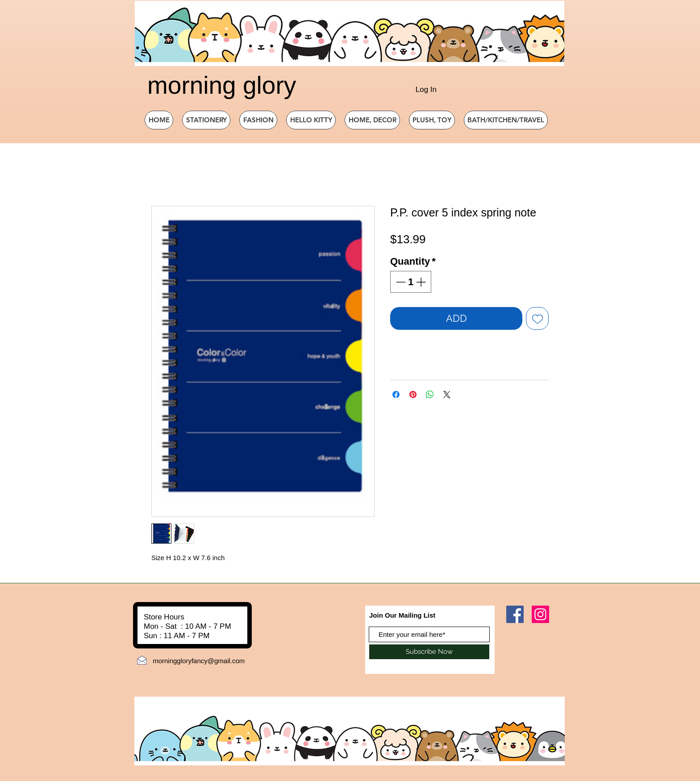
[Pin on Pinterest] (413, 395)
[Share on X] (447, 395)
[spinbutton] (411, 282)
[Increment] (422, 282)
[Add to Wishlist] (537, 318)
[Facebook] (515, 614)
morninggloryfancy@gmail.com (199, 661)
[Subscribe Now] (429, 652)
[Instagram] (540, 614)
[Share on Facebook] (396, 395)
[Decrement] (400, 282)
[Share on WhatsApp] (430, 395)
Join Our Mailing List (402, 615)
